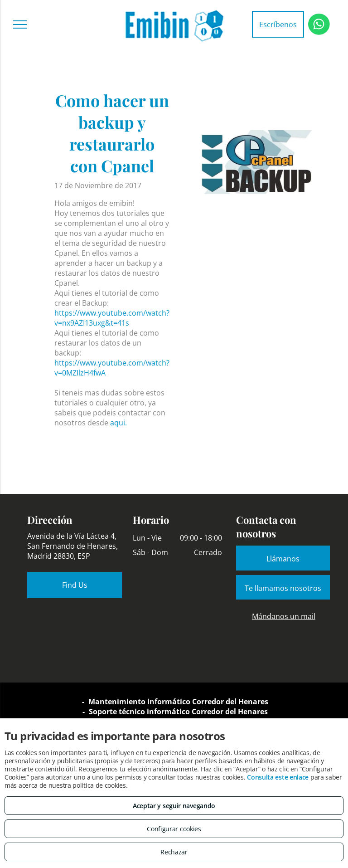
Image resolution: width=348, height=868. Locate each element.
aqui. (118, 423)
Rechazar (174, 852)
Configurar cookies (174, 829)
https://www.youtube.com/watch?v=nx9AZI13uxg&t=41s (112, 318)
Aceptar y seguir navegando (174, 806)
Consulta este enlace (278, 777)
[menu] (20, 24)
